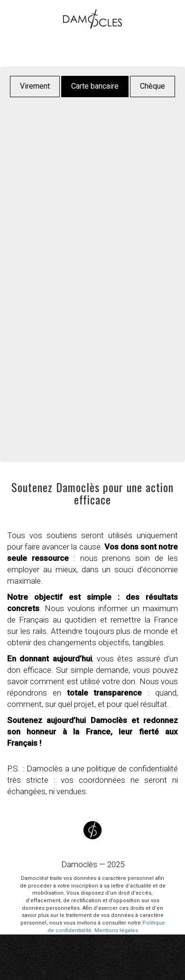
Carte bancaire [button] (95, 86)
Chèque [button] (153, 86)
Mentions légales (116, 930)
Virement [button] (35, 86)
